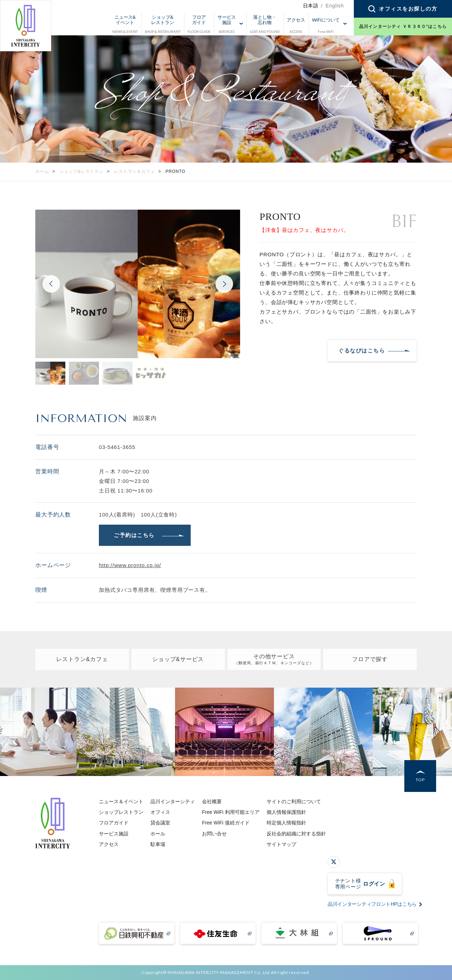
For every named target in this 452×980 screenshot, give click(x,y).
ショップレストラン (121, 812)
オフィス (160, 812)
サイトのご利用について (294, 801)
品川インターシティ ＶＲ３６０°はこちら (403, 27)
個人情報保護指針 (286, 812)
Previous (51, 284)
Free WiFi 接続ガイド (226, 823)
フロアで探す (370, 659)
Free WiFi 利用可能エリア (231, 812)
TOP (420, 780)
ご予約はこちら (134, 535)
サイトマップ (281, 844)
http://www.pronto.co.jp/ (130, 565)
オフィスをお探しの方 (408, 9)
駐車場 (158, 844)
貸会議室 (160, 823)
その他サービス (274, 660)
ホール (158, 834)
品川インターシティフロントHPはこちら (372, 904)
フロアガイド (114, 823)
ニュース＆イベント (121, 801)
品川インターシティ (173, 801)
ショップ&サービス (178, 659)
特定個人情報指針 (286, 823)
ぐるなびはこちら (362, 351)
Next (224, 284)
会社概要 (212, 801)
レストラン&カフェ (82, 659)
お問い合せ (214, 834)
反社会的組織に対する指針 (296, 834)
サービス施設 (114, 834)
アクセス (109, 844)
